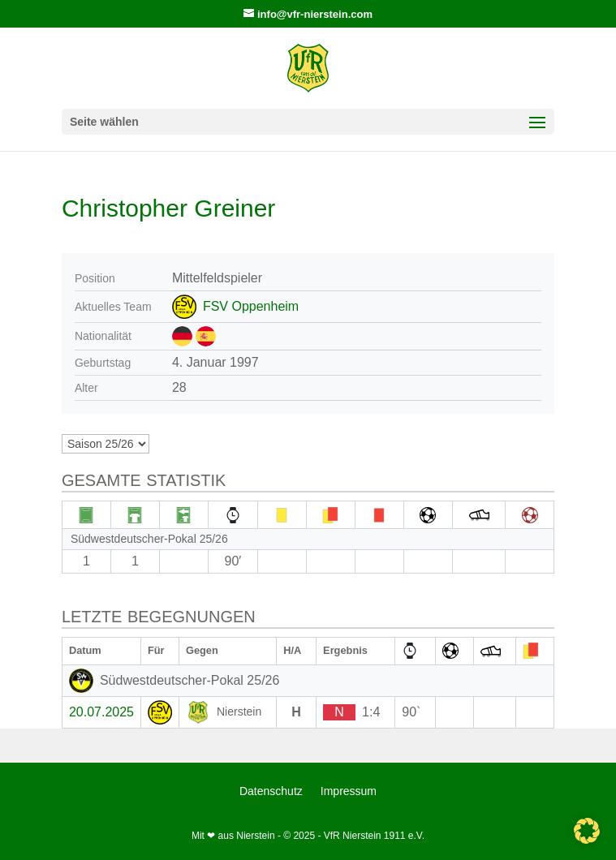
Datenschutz (271, 791)
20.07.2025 (101, 712)
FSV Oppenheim (251, 306)
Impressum (349, 791)
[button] (587, 831)
